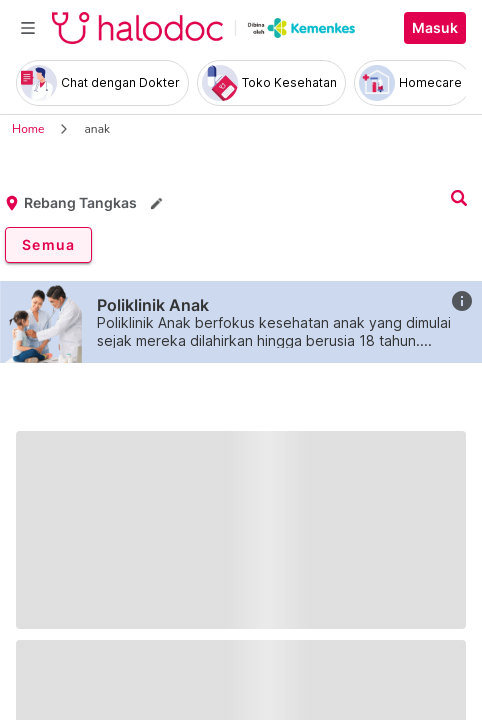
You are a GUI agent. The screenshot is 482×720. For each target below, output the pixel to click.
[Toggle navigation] (28, 28)
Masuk (435, 28)
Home (28, 129)
